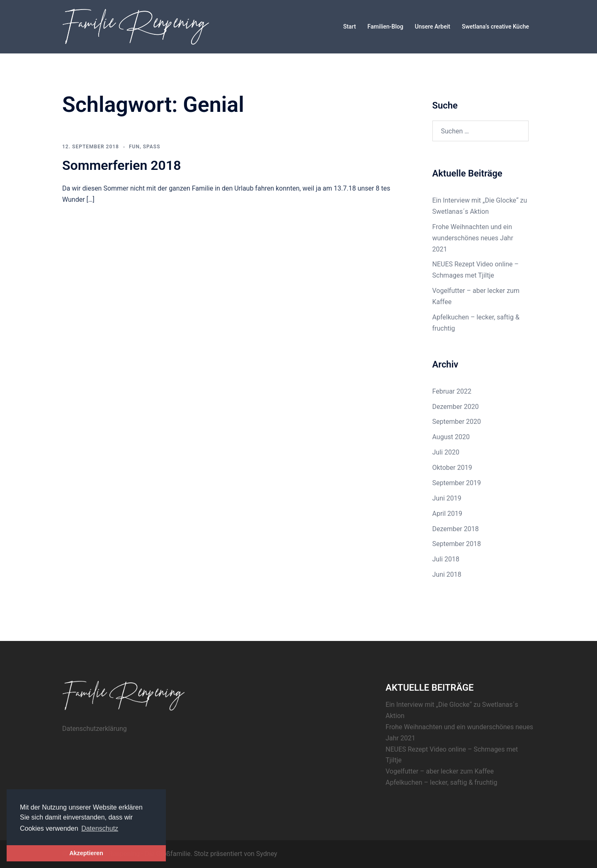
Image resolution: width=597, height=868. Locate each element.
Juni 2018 (447, 574)
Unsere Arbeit (433, 27)
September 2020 (457, 422)
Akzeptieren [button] (86, 853)
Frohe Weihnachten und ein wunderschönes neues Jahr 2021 (473, 238)
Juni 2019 (447, 498)
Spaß (152, 147)
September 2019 (457, 483)
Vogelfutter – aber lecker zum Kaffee (440, 771)
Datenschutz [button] (100, 828)
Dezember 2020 (456, 407)
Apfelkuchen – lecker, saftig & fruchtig (441, 782)
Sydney (267, 854)
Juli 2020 (446, 452)
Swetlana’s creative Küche (495, 27)
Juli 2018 (446, 559)
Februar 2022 (452, 391)
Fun (134, 147)
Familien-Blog (385, 27)
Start (350, 27)
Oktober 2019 (452, 468)
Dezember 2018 (456, 529)
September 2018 (457, 544)
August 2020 (451, 437)
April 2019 (448, 514)
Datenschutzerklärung (95, 729)
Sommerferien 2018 (121, 165)
